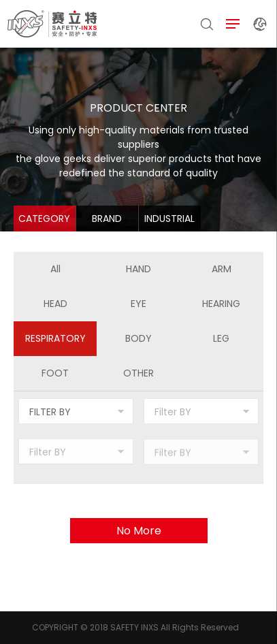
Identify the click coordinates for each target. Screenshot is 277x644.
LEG (221, 338)
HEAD (55, 304)
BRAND (107, 219)
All (55, 269)
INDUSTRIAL (169, 219)
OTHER (138, 373)
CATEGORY (44, 219)
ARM (222, 269)
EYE (138, 304)
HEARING (221, 304)
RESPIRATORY (55, 338)
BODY (138, 338)
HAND (138, 269)
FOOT (55, 373)
